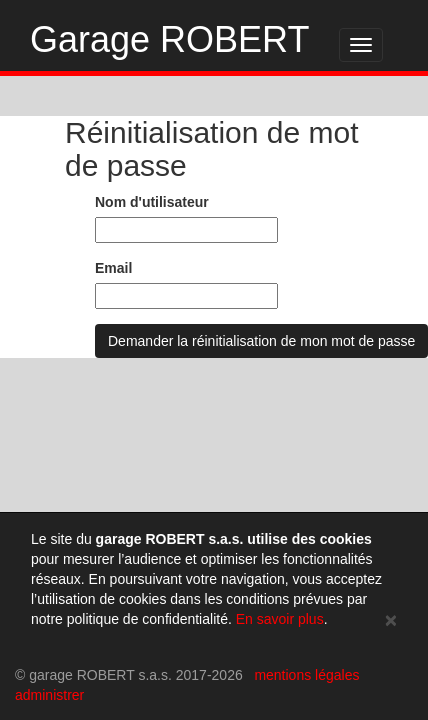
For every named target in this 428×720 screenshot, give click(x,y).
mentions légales (306, 675)
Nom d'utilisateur (152, 202)
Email (113, 268)
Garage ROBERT (169, 39)
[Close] (391, 619)
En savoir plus (280, 619)
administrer (49, 695)
